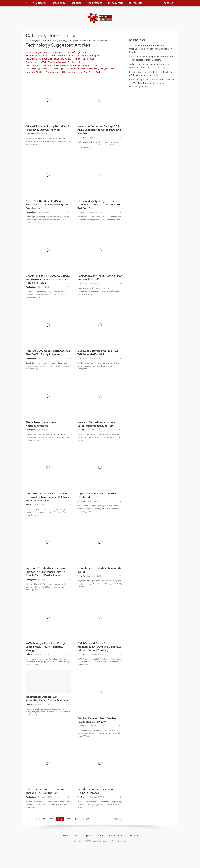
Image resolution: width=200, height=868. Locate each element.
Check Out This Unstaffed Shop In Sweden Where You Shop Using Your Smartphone (47, 205)
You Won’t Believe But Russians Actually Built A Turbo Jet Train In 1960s (60, 59)
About (100, 836)
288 (52, 819)
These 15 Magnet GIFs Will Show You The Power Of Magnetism (56, 52)
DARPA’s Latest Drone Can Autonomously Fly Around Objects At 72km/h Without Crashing (99, 647)
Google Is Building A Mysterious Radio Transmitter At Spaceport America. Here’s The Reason (48, 279)
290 (69, 819)
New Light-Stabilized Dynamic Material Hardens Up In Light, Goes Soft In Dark (63, 72)
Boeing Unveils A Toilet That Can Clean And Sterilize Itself (53, 62)
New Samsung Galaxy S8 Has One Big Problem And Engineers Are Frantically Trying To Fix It (70, 69)
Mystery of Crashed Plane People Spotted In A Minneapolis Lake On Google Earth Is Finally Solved (46, 572)
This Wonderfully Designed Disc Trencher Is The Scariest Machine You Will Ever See (99, 205)
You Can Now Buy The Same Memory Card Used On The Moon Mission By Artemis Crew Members (151, 49)
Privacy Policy (115, 836)
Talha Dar (30, 134)
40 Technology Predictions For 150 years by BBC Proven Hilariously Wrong (46, 647)
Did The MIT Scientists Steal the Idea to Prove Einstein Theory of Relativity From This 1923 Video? (47, 497)
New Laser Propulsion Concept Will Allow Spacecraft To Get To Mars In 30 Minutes (99, 130)
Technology (40, 3)
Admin (29, 505)
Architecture (95, 3)
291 (77, 819)
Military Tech (115, 3)
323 (88, 819)
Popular (88, 836)
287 (44, 819)
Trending (66, 836)
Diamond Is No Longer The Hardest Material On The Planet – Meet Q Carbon (63, 65)
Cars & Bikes (59, 3)
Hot (77, 836)
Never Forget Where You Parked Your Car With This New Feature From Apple (63, 55)
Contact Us (133, 836)
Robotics (76, 3)
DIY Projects (136, 3)
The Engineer (83, 137)
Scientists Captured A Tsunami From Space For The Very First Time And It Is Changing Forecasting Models (152, 83)
